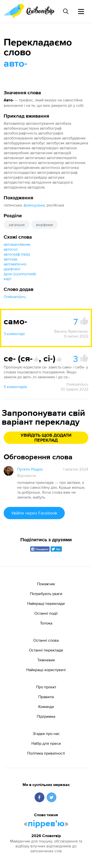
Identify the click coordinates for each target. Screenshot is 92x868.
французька (34, 205)
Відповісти (27, 475)
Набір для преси (46, 743)
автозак (11, 259)
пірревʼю (46, 824)
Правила (46, 697)
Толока (46, 623)
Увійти (34, 513)
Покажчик (46, 584)
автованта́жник (17, 244)
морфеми (45, 225)
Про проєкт (46, 687)
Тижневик (46, 660)
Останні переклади (46, 650)
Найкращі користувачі (46, 670)
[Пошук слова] (66, 11)
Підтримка (46, 716)
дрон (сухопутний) (20, 274)
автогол (11, 249)
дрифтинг (12, 269)
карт (7, 279)
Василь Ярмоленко (71, 331)
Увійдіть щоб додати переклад (46, 438)
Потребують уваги (46, 594)
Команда (46, 706)
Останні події (46, 613)
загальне (17, 225)
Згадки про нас (46, 733)
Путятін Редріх (30, 469)
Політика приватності (46, 753)
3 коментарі (14, 334)
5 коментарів (15, 387)
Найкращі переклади (46, 603)
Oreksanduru (15, 297)
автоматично (15, 264)
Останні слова (46, 640)
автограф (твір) (17, 254)
